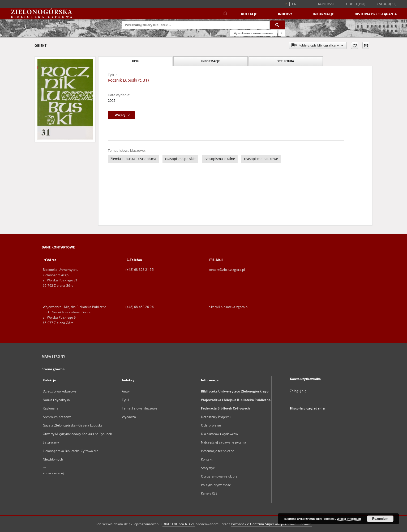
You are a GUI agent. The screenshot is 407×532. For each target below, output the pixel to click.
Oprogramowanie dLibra (219, 476)
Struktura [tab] (286, 61)
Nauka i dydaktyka (56, 400)
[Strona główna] (225, 14)
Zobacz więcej (53, 473)
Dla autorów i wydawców (220, 434)
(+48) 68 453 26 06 (140, 307)
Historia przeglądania (376, 14)
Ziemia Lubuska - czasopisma (133, 159)
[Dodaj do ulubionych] (355, 45)
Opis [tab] (136, 61)
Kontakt (207, 459)
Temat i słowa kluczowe (140, 408)
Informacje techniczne (218, 451)
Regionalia (51, 408)
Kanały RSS (209, 493)
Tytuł (126, 400)
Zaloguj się (387, 4)
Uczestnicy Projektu (216, 417)
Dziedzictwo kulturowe (60, 391)
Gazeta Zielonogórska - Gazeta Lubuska (73, 425)
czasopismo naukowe (261, 159)
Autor (126, 391)
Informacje (323, 14)
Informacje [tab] (211, 61)
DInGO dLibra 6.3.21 (179, 524)
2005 (112, 101)
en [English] (294, 4)
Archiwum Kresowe (57, 417)
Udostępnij (356, 4)
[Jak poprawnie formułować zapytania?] (282, 33)
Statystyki (208, 468)
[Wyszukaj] (277, 25)
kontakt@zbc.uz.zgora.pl (227, 270)
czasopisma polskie (180, 159)
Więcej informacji (349, 519)
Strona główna (53, 369)
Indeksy (285, 14)
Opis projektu (211, 425)
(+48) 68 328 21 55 (140, 270)
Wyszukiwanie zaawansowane (254, 33)
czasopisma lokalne (220, 159)
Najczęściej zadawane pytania (224, 442)
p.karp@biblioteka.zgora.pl (228, 307)
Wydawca (129, 417)
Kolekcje (249, 14)
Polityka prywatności (216, 485)
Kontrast (326, 4)
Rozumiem (380, 519)
